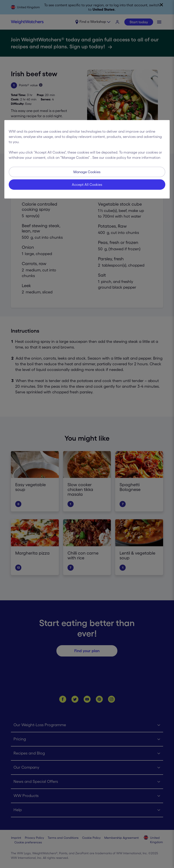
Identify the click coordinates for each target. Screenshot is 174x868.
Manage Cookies (87, 172)
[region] (87, 159)
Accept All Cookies (87, 184)
